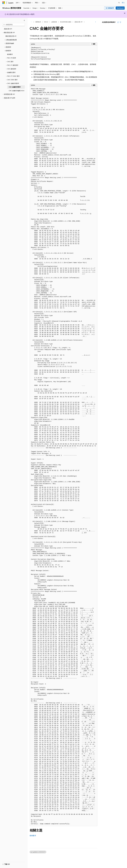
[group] (63, 456)
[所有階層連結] (31, 22)
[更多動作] (96, 22)
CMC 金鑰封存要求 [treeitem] (15, 87)
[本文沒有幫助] (120, 22)
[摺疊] (24, 20)
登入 (123, 3)
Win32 (46, 22)
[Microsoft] (4, 3)
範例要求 (33, 836)
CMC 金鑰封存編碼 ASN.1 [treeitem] (17, 91)
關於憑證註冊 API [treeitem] (11, 36)
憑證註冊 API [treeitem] (8, 29)
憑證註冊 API (79, 22)
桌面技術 (54, 22)
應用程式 (38, 22)
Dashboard (120, 8)
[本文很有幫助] (118, 22)
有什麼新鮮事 (110, 8)
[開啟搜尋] (119, 3)
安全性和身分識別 (66, 22)
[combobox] (14, 25)
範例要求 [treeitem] (10, 54)
